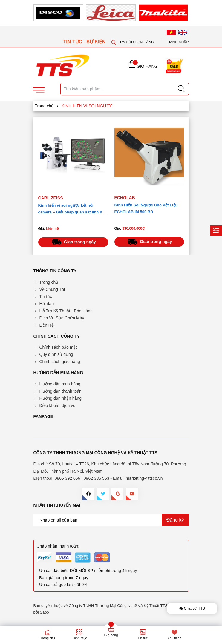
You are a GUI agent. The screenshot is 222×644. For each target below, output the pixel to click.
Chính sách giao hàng (60, 362)
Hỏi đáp (47, 304)
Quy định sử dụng (56, 354)
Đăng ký (175, 520)
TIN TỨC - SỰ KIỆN (85, 42)
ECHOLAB (125, 198)
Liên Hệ (47, 325)
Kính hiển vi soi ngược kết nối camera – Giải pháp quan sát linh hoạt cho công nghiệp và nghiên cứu (73, 212)
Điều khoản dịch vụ (58, 405)
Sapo (44, 612)
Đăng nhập (178, 42)
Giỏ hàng (111, 635)
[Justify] (181, 89)
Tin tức (46, 296)
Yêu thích (174, 638)
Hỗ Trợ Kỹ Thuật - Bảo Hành (66, 311)
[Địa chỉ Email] (111, 520)
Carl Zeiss (51, 198)
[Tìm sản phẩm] (125, 89)
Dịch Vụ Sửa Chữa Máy (62, 318)
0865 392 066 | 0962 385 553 (82, 478)
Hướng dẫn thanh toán (61, 391)
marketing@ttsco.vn (144, 478)
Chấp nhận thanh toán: (58, 546)
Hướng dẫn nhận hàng (61, 398)
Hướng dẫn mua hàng (60, 384)
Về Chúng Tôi (52, 289)
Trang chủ (49, 282)
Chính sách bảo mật (58, 347)
